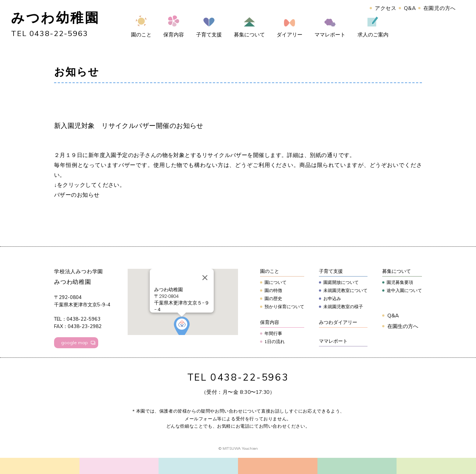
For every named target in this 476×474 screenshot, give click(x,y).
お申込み (332, 298)
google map (74, 343)
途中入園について (404, 290)
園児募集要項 (400, 282)
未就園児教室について (345, 290)
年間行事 (273, 333)
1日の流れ (275, 341)
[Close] (205, 278)
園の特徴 (273, 290)
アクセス (386, 8)
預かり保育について (284, 307)
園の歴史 (273, 298)
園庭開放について (341, 282)
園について (276, 282)
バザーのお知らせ (77, 195)
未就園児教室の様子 (343, 307)
